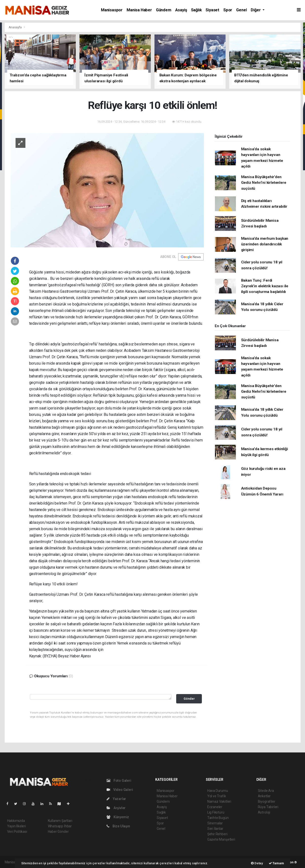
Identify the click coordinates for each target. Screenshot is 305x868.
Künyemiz (118, 817)
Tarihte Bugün (218, 818)
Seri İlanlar (215, 829)
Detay (257, 863)
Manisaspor (112, 10)
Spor (228, 10)
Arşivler (116, 808)
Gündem (164, 10)
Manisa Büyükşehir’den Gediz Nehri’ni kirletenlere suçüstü (264, 183)
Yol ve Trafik (217, 796)
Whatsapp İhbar (60, 826)
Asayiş (181, 10)
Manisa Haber (139, 10)
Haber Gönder (58, 832)
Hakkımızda (16, 821)
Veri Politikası (17, 832)
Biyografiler (267, 801)
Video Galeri (120, 790)
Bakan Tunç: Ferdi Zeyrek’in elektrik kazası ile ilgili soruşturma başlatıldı (265, 286)
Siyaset (212, 10)
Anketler (264, 796)
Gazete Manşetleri (221, 839)
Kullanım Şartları (60, 821)
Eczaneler (215, 807)
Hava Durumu (218, 791)
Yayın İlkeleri (17, 826)
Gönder (189, 699)
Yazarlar (116, 799)
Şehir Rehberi (217, 834)
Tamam (276, 863)
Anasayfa (16, 27)
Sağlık (196, 10)
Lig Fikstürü (216, 812)
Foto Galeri (119, 781)
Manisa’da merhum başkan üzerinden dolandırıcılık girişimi (265, 244)
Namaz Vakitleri (219, 801)
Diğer (256, 10)
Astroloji (264, 812)
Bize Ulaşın (118, 826)
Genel (241, 10)
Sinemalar (215, 823)
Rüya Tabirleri (268, 807)
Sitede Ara (266, 791)
